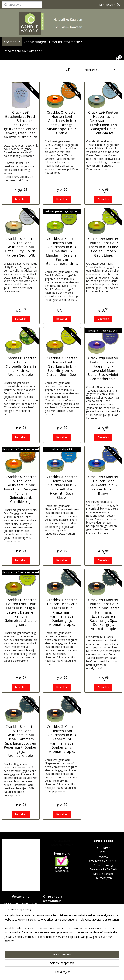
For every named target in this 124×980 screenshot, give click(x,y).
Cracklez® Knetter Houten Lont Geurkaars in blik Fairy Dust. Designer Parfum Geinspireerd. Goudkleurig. (21, 489)
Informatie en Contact (23, 51)
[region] (37, 954)
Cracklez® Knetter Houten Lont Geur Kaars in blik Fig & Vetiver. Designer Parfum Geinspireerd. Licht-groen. (21, 612)
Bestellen (21, 199)
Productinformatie (66, 42)
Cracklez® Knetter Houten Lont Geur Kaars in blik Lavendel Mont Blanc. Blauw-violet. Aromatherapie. (103, 369)
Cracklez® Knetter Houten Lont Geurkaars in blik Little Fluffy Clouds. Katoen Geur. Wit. (21, 247)
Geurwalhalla (62, 841)
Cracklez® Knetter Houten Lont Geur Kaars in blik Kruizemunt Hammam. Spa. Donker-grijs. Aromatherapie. (62, 612)
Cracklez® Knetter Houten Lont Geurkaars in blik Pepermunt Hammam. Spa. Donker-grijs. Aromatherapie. (62, 739)
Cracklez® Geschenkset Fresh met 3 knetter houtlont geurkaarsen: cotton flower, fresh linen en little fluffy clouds (21, 125)
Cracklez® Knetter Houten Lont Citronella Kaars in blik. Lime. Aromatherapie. (21, 366)
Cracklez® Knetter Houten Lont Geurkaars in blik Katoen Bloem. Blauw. (103, 485)
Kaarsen (12, 42)
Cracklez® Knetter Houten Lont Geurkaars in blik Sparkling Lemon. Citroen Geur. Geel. (62, 366)
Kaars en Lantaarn (62, 845)
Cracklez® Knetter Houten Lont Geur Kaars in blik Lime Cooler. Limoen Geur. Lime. (103, 247)
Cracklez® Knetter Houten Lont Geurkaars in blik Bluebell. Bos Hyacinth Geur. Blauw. (62, 487)
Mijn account (110, 5)
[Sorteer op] (91, 70)
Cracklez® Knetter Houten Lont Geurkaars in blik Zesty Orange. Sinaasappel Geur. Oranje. (62, 123)
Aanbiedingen (35, 42)
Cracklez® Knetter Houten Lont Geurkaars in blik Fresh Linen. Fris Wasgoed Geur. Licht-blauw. (103, 123)
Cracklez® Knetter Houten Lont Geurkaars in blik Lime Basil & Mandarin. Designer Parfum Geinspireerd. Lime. (62, 251)
